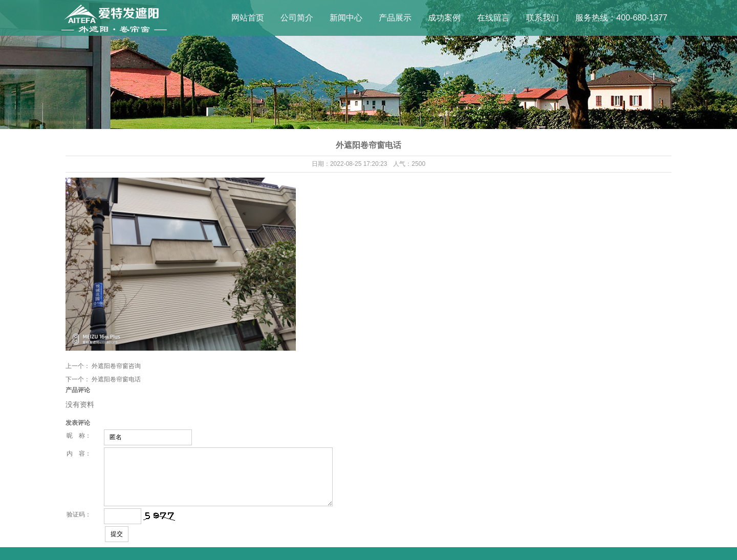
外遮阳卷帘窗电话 (116, 379)
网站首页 (248, 18)
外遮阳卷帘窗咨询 (116, 366)
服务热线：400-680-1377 (621, 18)
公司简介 (297, 18)
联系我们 (543, 18)
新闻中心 (346, 18)
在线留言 (493, 18)
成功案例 (444, 18)
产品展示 (395, 18)
